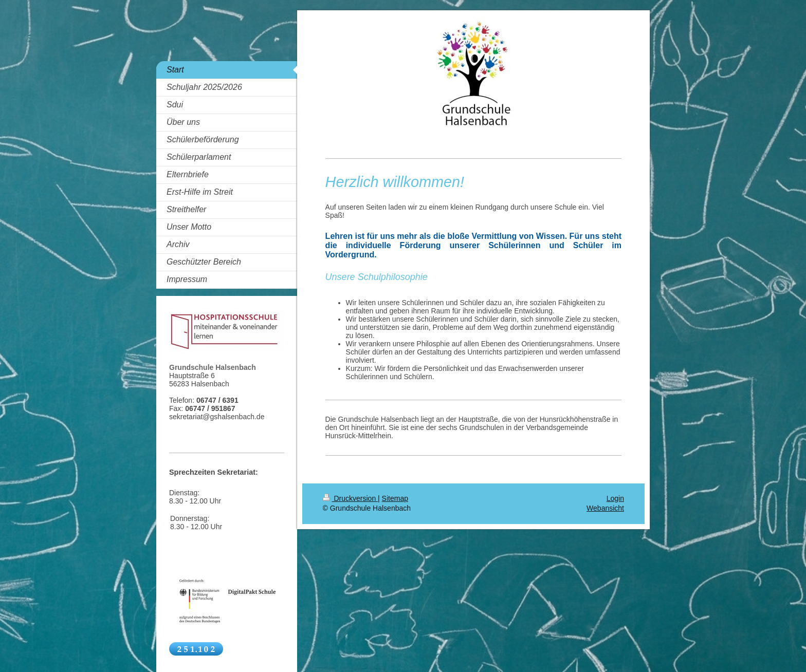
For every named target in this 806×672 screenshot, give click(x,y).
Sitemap (395, 498)
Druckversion (350, 498)
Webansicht (605, 508)
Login (615, 498)
